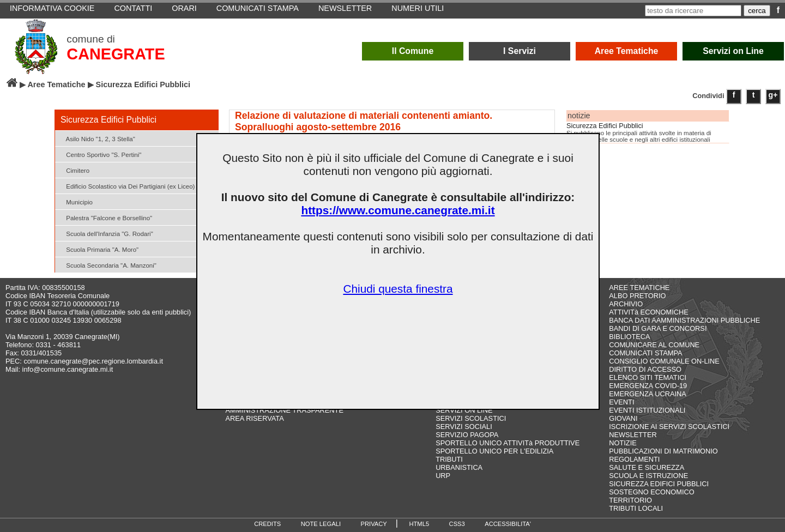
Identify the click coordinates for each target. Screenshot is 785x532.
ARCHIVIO (626, 304)
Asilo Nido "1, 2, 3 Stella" (96, 138)
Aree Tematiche (627, 51)
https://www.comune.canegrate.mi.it (398, 210)
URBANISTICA (459, 467)
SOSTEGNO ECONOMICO (651, 492)
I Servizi (520, 51)
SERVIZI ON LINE (464, 410)
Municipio (75, 201)
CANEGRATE (116, 54)
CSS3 (457, 524)
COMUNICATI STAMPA (645, 353)
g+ (773, 95)
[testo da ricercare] (693, 11)
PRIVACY (374, 524)
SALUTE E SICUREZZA (647, 467)
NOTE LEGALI (321, 524)
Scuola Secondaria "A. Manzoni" (107, 265)
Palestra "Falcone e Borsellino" (105, 217)
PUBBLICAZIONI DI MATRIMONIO (663, 451)
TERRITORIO (630, 500)
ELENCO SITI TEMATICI (648, 377)
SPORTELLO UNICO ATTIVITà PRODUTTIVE (508, 443)
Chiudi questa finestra (398, 289)
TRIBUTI (449, 459)
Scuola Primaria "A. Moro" (98, 249)
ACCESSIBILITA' (508, 524)
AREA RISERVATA (255, 418)
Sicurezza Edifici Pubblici (605, 126)
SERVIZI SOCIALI (464, 427)
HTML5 (419, 524)
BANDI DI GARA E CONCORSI (658, 328)
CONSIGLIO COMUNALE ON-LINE (664, 361)
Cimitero (74, 170)
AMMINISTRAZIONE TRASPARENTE (285, 410)
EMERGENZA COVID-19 (648, 386)
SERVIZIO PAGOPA (467, 435)
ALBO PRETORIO (637, 296)
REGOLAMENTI (634, 459)
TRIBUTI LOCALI (636, 508)
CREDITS (267, 524)
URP (443, 476)
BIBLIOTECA (629, 337)
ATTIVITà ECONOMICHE (649, 312)
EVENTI (621, 402)
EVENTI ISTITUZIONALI (647, 410)
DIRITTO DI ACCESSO (645, 369)
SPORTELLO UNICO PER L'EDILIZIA (494, 451)
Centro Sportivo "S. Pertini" (99, 154)
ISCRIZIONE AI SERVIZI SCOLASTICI (669, 427)
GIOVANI (623, 418)
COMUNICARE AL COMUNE (654, 345)
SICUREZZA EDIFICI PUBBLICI (659, 484)
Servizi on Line (733, 51)
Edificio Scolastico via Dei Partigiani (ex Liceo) (126, 186)
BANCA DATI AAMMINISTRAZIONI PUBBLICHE (684, 320)
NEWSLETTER (633, 435)
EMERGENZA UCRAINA (648, 394)
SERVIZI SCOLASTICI (471, 418)
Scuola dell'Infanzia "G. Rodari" (105, 233)
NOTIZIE (623, 443)
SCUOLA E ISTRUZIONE (648, 476)
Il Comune (413, 51)
